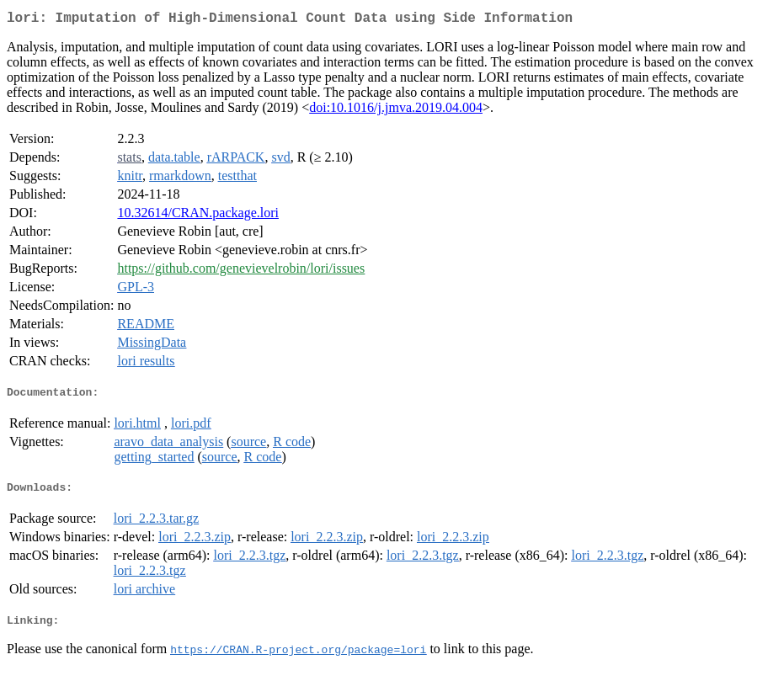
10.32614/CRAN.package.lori (198, 216)
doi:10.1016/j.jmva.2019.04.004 (396, 111)
